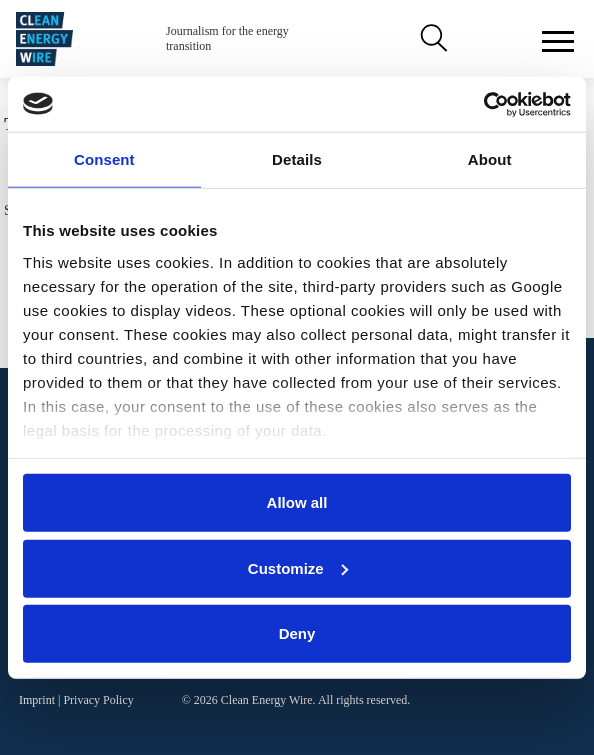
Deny (297, 633)
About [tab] (490, 159)
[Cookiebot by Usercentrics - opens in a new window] (483, 104)
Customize (298, 567)
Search (432, 39)
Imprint (37, 700)
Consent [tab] (104, 159)
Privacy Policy (98, 700)
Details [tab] (297, 159)
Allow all (297, 502)
